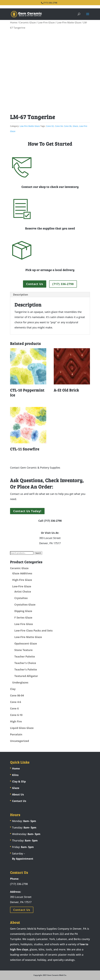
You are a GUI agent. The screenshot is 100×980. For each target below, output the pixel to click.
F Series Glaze (23, 617)
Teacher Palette (25, 656)
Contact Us (35, 284)
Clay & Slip (19, 781)
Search (38, 553)
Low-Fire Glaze (46, 22)
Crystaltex (21, 598)
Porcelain (16, 734)
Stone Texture (23, 650)
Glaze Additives (22, 573)
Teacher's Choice (25, 663)
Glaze (75, 126)
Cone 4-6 (16, 702)
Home (14, 22)
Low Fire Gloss (24, 624)
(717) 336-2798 (63, 284)
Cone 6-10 (16, 715)
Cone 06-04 (17, 695)
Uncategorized (19, 741)
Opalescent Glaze (26, 643)
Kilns (15, 775)
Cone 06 (68, 126)
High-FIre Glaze (22, 580)
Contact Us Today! (27, 511)
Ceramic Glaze (27, 22)
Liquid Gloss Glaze (22, 728)
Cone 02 (50, 126)
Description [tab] (21, 295)
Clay (13, 689)
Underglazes (20, 682)
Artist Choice (23, 592)
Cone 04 (59, 126)
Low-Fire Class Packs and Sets (33, 630)
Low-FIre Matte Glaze (69, 22)
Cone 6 (14, 708)
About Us (18, 794)
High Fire (16, 721)
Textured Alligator (26, 676)
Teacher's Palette (26, 669)
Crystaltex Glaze (25, 605)
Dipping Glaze (23, 611)
